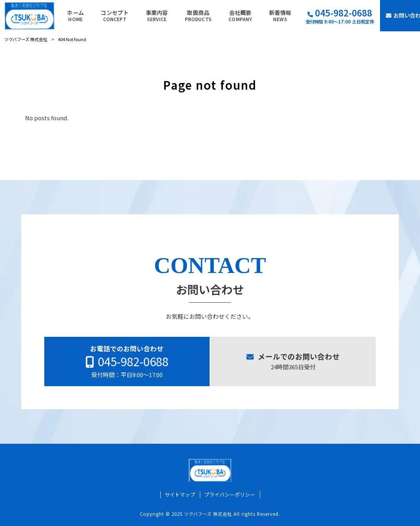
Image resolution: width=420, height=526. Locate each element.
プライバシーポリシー (230, 495)
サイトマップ (180, 495)
